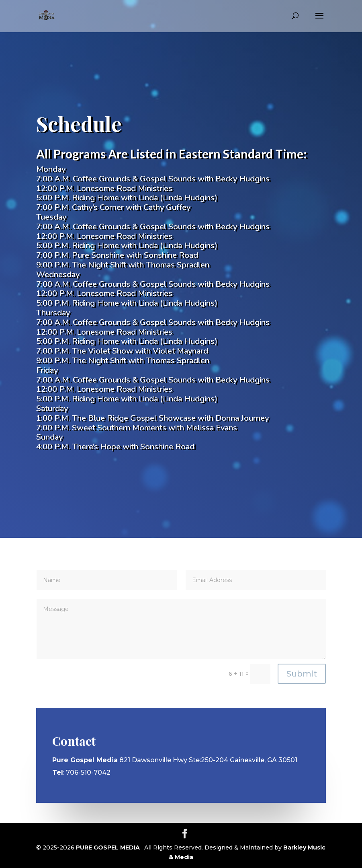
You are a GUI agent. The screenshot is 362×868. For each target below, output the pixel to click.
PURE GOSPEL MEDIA (109, 847)
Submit (302, 674)
